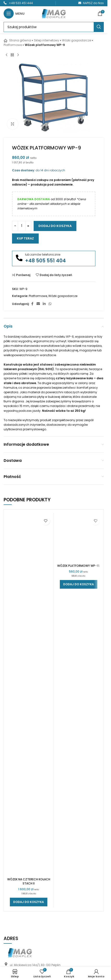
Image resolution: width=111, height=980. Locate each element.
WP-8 (70, 337)
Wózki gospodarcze (77, 40)
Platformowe (13, 45)
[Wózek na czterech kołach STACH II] (29, 695)
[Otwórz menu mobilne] (14, 13)
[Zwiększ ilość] (28, 226)
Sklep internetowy (46, 40)
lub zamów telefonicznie (43, 255)
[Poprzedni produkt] (6, 55)
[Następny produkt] (18, 55)
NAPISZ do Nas (93, 3)
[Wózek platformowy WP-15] (79, 695)
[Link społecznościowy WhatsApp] (50, 304)
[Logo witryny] (54, 13)
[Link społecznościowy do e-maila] (38, 304)
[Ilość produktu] (22, 226)
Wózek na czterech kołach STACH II (29, 881)
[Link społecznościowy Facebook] (32, 304)
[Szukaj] (54, 27)
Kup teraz (25, 238)
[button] (29, 902)
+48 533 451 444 (21, 3)
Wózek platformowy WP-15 (78, 879)
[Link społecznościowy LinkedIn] (44, 304)
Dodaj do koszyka (55, 226)
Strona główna (17, 40)
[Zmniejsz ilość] (15, 226)
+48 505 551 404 (45, 261)
